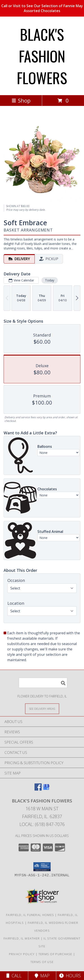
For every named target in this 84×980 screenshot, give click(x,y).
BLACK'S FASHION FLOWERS (42, 56)
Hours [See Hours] (70, 976)
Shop (21, 100)
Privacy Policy (22, 954)
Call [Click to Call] (14, 976)
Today (50, 280)
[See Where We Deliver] (42, 709)
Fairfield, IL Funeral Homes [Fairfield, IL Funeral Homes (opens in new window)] (30, 915)
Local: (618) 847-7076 (42, 824)
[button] (42, 867)
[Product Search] (43, 683)
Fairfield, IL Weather (22, 938)
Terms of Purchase (55, 954)
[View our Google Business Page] (46, 789)
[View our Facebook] (38, 789)
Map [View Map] (42, 976)
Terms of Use (42, 962)
